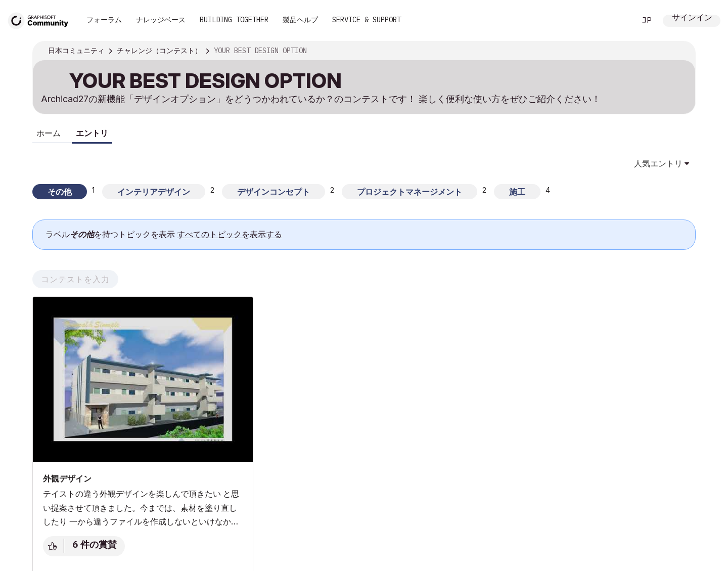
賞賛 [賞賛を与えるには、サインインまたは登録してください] (54, 546)
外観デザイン (67, 478)
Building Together (234, 20)
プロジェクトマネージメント (409, 192)
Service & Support (367, 20)
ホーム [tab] (49, 133)
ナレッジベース (161, 20)
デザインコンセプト (274, 192)
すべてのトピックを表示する (230, 234)
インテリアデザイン (154, 192)
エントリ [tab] (92, 133)
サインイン (692, 18)
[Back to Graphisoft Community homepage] (41, 19)
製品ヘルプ (300, 20)
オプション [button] (681, 51)
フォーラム (104, 20)
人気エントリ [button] (658, 163)
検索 (616, 21)
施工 (517, 192)
